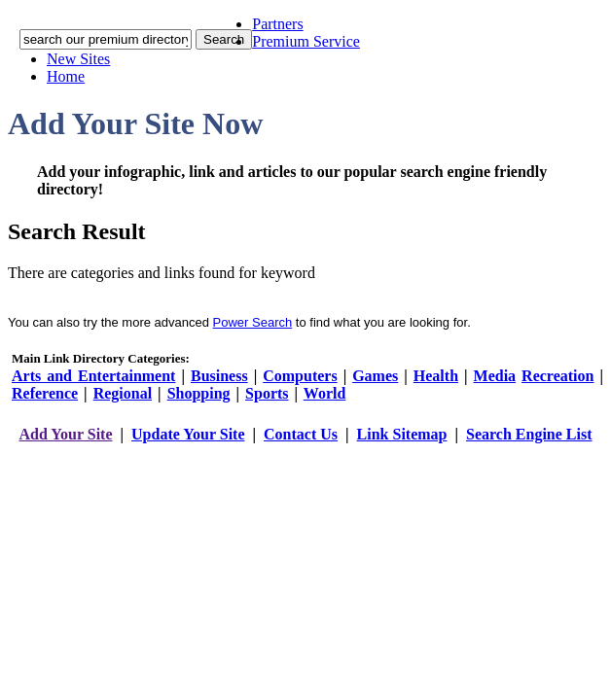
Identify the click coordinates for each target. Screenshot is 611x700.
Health (436, 376)
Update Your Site (188, 434)
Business (219, 376)
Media (495, 376)
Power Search (253, 322)
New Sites (78, 59)
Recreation (557, 376)
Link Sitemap (402, 434)
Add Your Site (65, 434)
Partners (277, 24)
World (325, 393)
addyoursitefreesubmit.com (247, 454)
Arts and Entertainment (93, 376)
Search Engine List (529, 434)
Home (66, 76)
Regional (123, 393)
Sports (267, 393)
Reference (45, 393)
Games (375, 376)
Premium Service (306, 41)
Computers (300, 376)
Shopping (199, 393)
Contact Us (301, 434)
